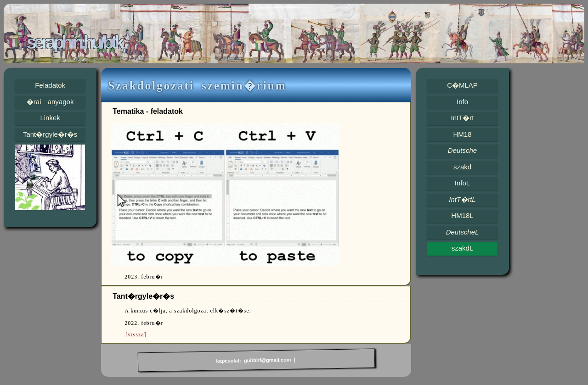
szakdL (463, 248)
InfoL (462, 183)
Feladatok (50, 85)
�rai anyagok (50, 102)
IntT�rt (463, 118)
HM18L (462, 215)
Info (462, 102)
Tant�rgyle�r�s (50, 134)
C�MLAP (462, 85)
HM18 (463, 134)
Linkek (50, 118)
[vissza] (136, 335)
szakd (462, 167)
